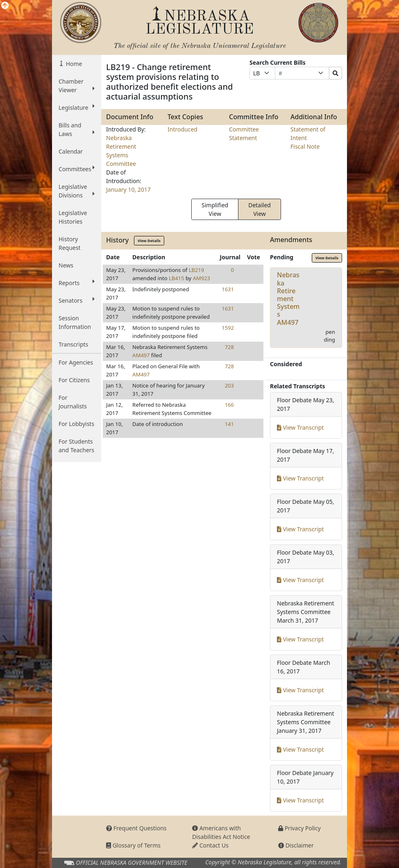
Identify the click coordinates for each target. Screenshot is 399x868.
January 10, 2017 (128, 189)
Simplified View (215, 209)
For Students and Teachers (76, 446)
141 (229, 424)
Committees (77, 169)
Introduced (182, 129)
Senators (77, 300)
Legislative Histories (73, 217)
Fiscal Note (305, 146)
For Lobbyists (76, 424)
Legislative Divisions (77, 191)
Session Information (75, 322)
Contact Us (210, 845)
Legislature (77, 107)
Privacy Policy (299, 828)
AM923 (202, 278)
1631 (228, 289)
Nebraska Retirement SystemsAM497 (288, 298)
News (66, 265)
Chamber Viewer (77, 86)
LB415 (177, 278)
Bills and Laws (77, 129)
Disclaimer (296, 845)
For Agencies (76, 362)
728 (229, 347)
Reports (77, 283)
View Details (149, 241)
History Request (70, 243)
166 (229, 405)
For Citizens (74, 380)
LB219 (197, 270)
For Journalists (73, 402)
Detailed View (260, 209)
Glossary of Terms (133, 845)
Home (73, 64)
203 (229, 385)
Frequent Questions (136, 828)
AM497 (141, 355)
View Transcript (300, 427)
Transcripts (73, 344)
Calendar (71, 151)
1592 (228, 328)
